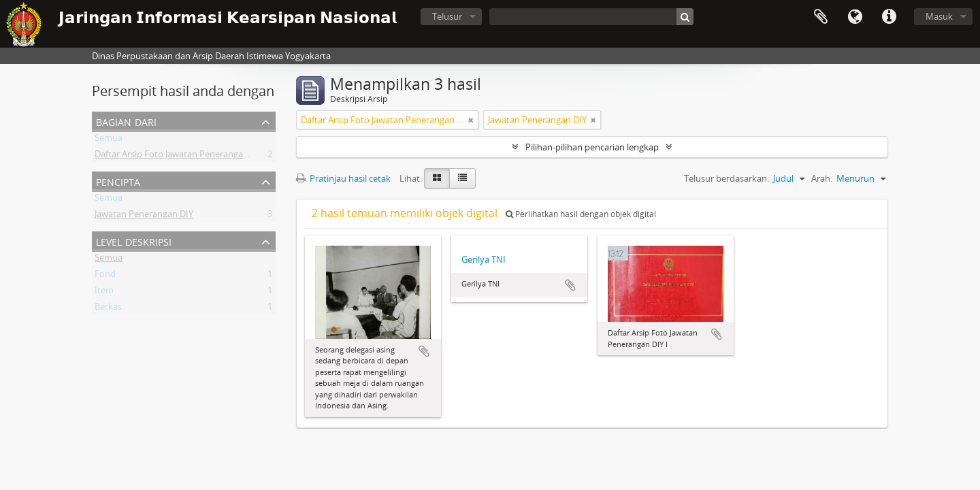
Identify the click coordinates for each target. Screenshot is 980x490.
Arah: (822, 178)
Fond (105, 276)
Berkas (108, 309)
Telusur (447, 16)
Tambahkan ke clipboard (424, 351)
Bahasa (855, 17)
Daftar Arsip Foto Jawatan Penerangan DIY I (182, 157)
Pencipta (118, 181)
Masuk (939, 16)
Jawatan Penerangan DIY (144, 216)
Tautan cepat (889, 17)
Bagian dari (126, 121)
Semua (109, 140)
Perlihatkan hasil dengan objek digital (581, 214)
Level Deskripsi (134, 241)
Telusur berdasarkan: (726, 178)
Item (104, 293)
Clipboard (821, 17)
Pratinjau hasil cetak (343, 178)
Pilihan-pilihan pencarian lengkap (592, 147)
